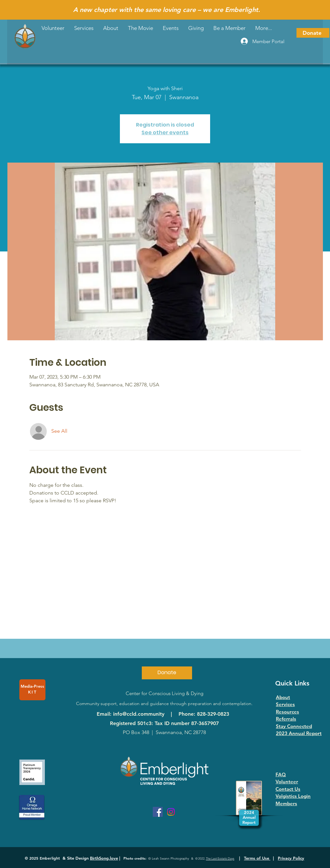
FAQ (281, 774)
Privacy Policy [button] (291, 858)
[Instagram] (171, 812)
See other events (165, 132)
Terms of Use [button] (257, 858)
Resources (287, 712)
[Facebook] (158, 812)
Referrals (286, 719)
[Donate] (313, 33)
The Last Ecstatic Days (220, 858)
